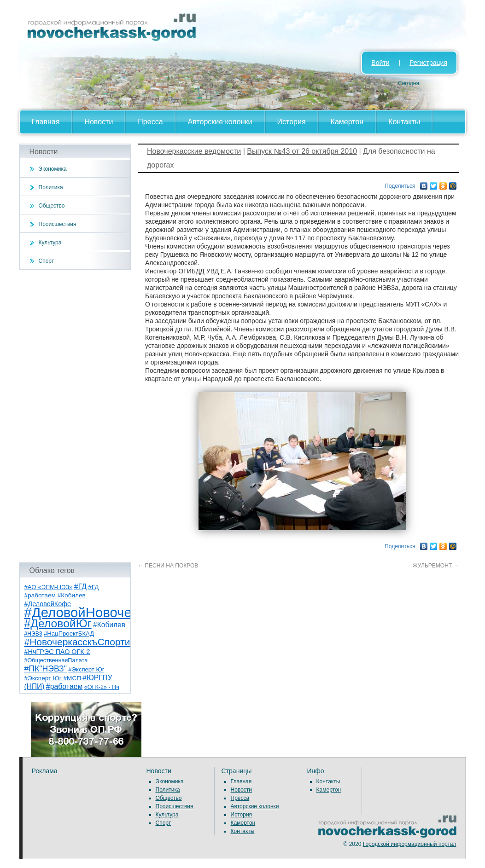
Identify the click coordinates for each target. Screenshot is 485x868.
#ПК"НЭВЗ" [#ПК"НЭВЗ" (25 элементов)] (46, 669)
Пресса (150, 122)
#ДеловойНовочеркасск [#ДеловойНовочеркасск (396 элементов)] (98, 612)
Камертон (347, 122)
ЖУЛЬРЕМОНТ (436, 566)
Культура (50, 243)
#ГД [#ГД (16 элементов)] (80, 587)
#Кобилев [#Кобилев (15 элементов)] (109, 625)
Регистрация (428, 63)
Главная (46, 122)
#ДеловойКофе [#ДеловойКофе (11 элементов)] (48, 604)
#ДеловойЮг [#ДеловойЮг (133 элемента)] (58, 623)
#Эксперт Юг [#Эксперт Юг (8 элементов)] (86, 669)
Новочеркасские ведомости (194, 151)
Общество (52, 206)
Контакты (404, 122)
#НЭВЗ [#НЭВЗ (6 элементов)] (33, 634)
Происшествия (58, 224)
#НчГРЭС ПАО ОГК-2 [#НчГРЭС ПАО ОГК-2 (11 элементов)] (57, 652)
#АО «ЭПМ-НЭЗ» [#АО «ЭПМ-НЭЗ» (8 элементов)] (49, 587)
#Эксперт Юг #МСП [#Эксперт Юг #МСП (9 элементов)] (53, 678)
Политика (51, 187)
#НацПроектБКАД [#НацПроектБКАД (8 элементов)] (69, 634)
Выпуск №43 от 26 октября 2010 (302, 151)
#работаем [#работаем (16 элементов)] (64, 686)
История (292, 122)
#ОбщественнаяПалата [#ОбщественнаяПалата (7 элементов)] (56, 660)
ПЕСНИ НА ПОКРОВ (168, 566)
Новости (99, 122)
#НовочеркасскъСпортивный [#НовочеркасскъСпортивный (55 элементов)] (89, 642)
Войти (380, 63)
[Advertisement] (75, 416)
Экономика (53, 169)
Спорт (47, 261)
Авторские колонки (220, 122)
